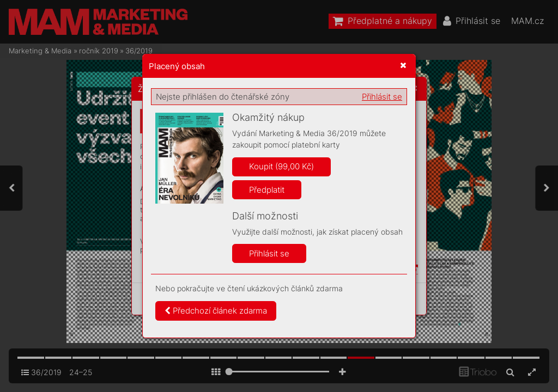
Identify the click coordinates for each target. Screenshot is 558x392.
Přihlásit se (382, 97)
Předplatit (267, 190)
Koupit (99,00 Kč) (281, 166)
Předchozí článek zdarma (216, 311)
